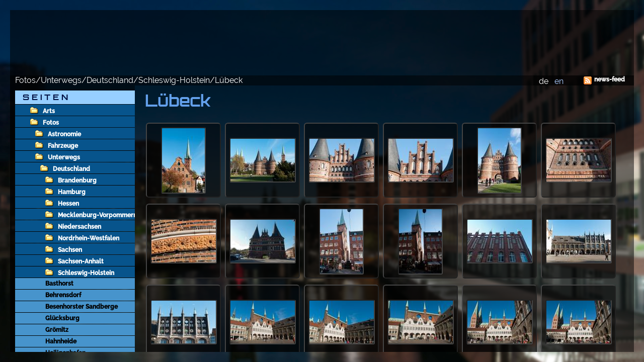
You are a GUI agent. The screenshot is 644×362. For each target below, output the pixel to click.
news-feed (610, 79)
